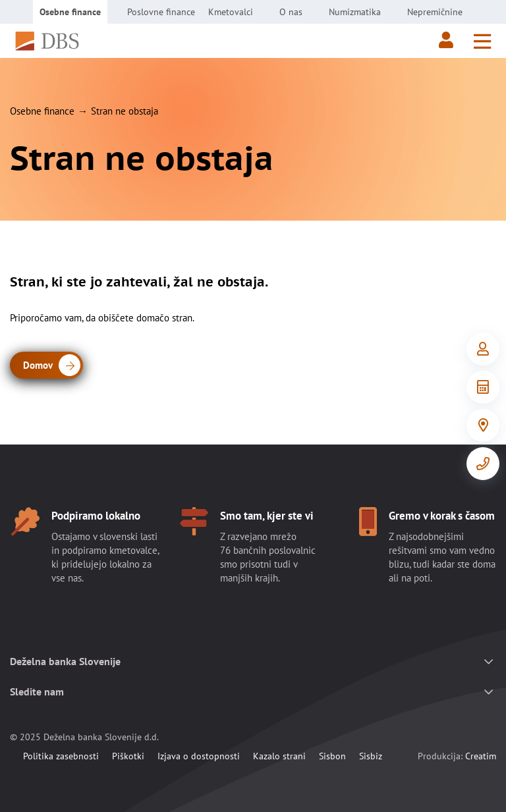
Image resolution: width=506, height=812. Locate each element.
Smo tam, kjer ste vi (267, 516)
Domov (52, 366)
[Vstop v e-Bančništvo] (483, 349)
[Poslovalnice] (483, 425)
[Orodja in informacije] (483, 387)
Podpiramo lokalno (96, 516)
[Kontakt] (483, 464)
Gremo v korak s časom (442, 516)
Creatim (481, 756)
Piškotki (128, 756)
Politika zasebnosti (61, 756)
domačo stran (164, 318)
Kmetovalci (231, 12)
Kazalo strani (279, 756)
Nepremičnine (435, 12)
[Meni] (482, 41)
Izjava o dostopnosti (199, 756)
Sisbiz (371, 756)
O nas (291, 12)
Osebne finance (70, 12)
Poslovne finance (161, 12)
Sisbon (332, 756)
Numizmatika (355, 12)
